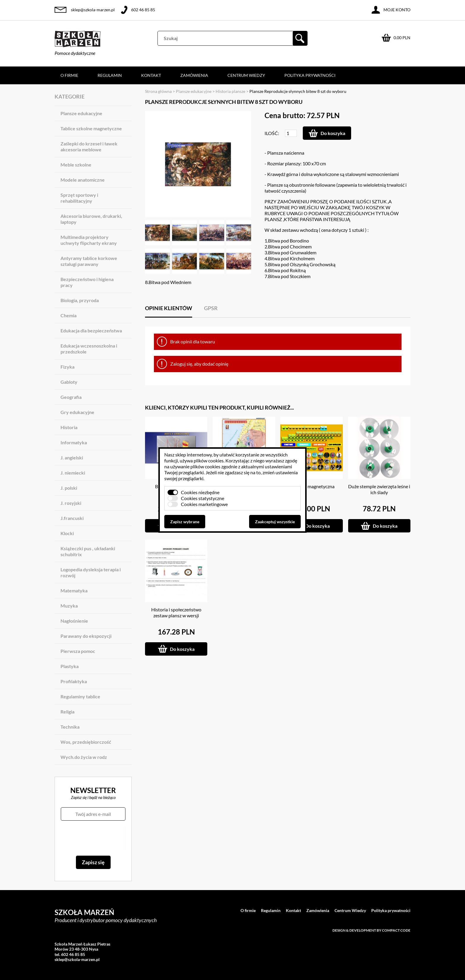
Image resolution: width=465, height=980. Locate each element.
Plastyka (70, 666)
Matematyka (74, 590)
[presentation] (93, 838)
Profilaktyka (74, 681)
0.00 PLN (402, 38)
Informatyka (74, 442)
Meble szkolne (76, 165)
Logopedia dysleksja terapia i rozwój (91, 572)
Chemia (69, 315)
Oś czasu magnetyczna (312, 486)
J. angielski (72, 458)
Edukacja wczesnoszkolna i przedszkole (89, 349)
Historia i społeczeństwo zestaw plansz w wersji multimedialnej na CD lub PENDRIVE (176, 618)
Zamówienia (194, 75)
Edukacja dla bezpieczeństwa (91, 330)
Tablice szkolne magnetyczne (91, 128)
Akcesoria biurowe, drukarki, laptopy (91, 219)
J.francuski (72, 518)
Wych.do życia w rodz (84, 757)
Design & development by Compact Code (371, 930)
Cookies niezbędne (200, 492)
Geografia (71, 397)
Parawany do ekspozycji (86, 636)
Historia (69, 427)
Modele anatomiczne (83, 180)
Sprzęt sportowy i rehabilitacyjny (79, 198)
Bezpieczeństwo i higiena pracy (87, 282)
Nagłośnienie (74, 621)
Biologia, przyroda (80, 300)
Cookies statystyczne (203, 498)
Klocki (67, 533)
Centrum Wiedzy (246, 75)
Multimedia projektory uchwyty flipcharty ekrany (89, 240)
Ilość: (272, 133)
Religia (67, 712)
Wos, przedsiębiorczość (86, 742)
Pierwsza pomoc (78, 651)
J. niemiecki (73, 473)
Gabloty (69, 382)
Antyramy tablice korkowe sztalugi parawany (89, 261)
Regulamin (110, 75)
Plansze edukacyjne (81, 113)
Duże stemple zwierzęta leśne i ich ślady (379, 489)
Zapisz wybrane (185, 522)
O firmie (69, 75)
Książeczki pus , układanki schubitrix (88, 551)
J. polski (69, 488)
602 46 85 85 (143, 10)
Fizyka (67, 367)
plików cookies (209, 460)
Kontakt (151, 75)
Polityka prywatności (310, 75)
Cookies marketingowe (204, 504)
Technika (70, 727)
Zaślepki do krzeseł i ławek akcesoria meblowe (89, 146)
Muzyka (69, 606)
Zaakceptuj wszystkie (275, 522)
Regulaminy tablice (80, 696)
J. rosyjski (71, 503)
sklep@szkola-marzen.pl (93, 10)
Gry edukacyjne (77, 412)
